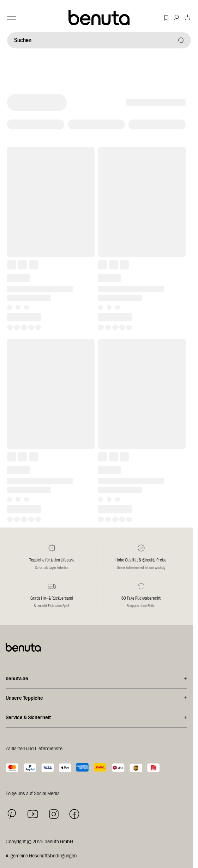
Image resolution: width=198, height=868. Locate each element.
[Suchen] (99, 40)
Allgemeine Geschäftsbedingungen (41, 856)
